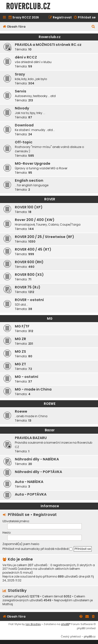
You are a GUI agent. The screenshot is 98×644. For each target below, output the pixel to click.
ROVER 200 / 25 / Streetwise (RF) (45, 237)
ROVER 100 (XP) (29, 207)
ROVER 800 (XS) (29, 275)
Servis (21, 91)
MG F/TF (22, 326)
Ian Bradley (33, 624)
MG (50, 319)
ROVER (50, 199)
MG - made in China (33, 389)
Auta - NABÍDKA (29, 482)
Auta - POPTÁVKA (31, 494)
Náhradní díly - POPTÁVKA (38, 472)
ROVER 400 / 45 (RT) (33, 249)
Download (24, 125)
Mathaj (8, 604)
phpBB (65, 624)
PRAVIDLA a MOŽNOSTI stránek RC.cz (48, 45)
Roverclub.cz (50, 37)
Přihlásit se (19, 515)
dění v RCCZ (26, 57)
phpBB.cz (90, 636)
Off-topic (24, 142)
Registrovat (45, 515)
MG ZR (20, 339)
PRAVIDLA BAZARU (31, 438)
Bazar (50, 430)
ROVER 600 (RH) (29, 262)
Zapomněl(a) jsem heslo (21, 544)
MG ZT (20, 364)
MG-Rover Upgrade (33, 163)
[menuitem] (23, 18)
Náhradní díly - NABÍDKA (37, 459)
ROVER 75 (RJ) (28, 287)
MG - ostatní (27, 377)
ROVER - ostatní (29, 300)
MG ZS (20, 351)
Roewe (21, 411)
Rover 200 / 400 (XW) (35, 220)
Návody (22, 108)
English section (29, 180)
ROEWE (50, 404)
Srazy (20, 74)
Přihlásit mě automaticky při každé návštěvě (37, 549)
